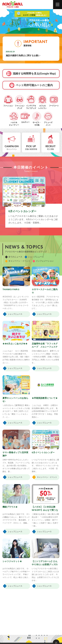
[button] (24, 32)
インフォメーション (43, 261)
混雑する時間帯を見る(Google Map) (31, 74)
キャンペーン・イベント (18, 261)
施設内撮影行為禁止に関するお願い (23, 55)
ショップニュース (34, 257)
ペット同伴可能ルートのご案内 (31, 85)
